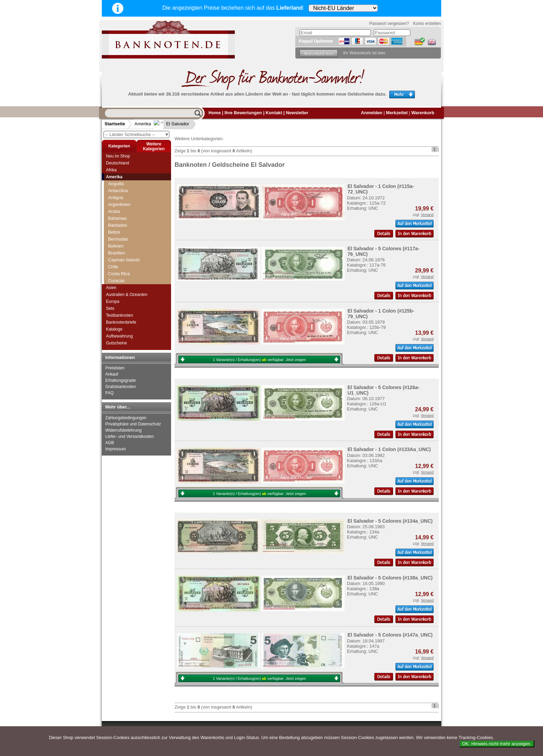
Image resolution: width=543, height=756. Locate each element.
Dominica (117, 236)
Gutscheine (117, 343)
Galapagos (119, 270)
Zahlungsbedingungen (126, 418)
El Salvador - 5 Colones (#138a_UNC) (390, 578)
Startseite (115, 124)
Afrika (111, 170)
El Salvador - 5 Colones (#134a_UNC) (390, 521)
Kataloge (114, 329)
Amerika (143, 124)
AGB (110, 443)
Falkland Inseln (123, 263)
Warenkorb (423, 113)
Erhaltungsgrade (121, 380)
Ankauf (112, 374)
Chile (113, 208)
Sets (110, 308)
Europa (113, 301)
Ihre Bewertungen (243, 113)
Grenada (117, 277)
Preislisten (115, 368)
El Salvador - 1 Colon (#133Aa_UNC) (389, 449)
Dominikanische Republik (133, 242)
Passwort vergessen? (389, 24)
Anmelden (372, 113)
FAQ (109, 393)
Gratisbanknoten (121, 387)
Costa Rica (119, 215)
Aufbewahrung (119, 336)
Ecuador (116, 249)
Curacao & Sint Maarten (132, 229)
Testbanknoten (119, 315)
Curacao (116, 222)
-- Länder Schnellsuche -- (137, 134)
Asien (111, 288)
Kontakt (274, 113)
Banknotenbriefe (121, 322)
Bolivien (116, 187)
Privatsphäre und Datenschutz (133, 424)
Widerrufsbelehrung (123, 430)
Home (215, 113)
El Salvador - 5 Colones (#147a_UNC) (390, 635)
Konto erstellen (427, 24)
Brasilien (117, 194)
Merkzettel (397, 113)
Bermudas (118, 180)
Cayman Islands (124, 201)
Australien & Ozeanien (127, 295)
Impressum (115, 449)
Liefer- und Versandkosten (130, 436)
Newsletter (297, 113)
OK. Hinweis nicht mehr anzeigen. (497, 744)
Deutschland (118, 163)
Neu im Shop (118, 156)
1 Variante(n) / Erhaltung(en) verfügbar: (260, 360)
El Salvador (172, 124)
